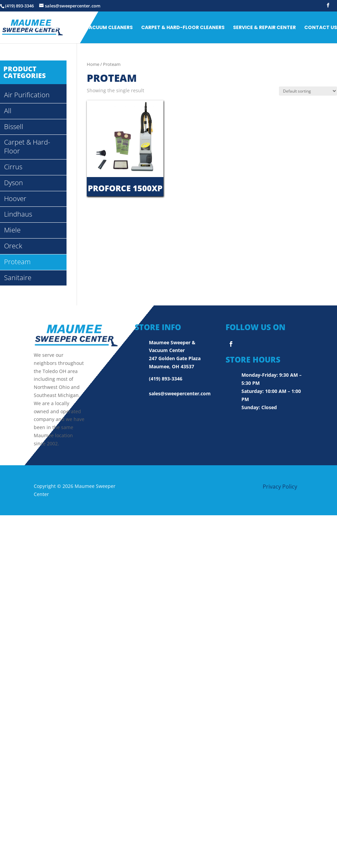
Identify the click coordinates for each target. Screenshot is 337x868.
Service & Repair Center (264, 28)
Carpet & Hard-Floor (27, 146)
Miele (12, 230)
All (8, 111)
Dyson (14, 183)
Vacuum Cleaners (109, 28)
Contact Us (321, 28)
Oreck (13, 246)
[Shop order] (308, 91)
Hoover (15, 199)
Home (36, 28)
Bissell (14, 127)
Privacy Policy (280, 487)
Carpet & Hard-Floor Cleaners (183, 28)
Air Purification (27, 95)
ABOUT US (64, 28)
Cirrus (13, 167)
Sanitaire (18, 278)
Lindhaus (18, 214)
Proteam (17, 262)
